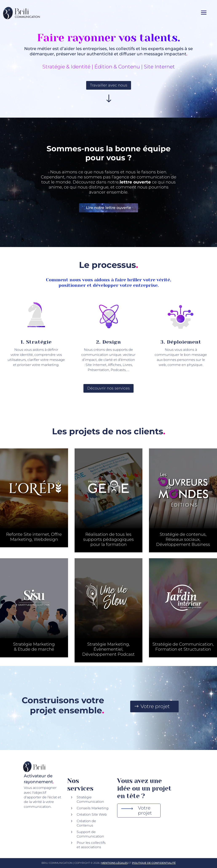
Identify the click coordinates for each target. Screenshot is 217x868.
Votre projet (155, 706)
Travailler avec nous (109, 85)
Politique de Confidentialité (154, 863)
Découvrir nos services (108, 388)
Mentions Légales (115, 863)
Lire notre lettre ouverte (108, 208)
